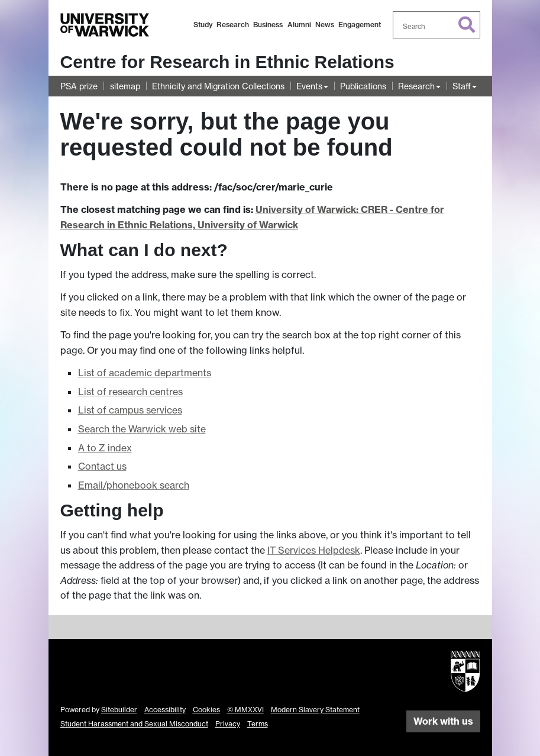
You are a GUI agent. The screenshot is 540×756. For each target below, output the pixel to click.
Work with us (443, 721)
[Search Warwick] (436, 25)
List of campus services (130, 410)
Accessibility (165, 710)
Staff (462, 86)
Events (309, 86)
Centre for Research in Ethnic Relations (227, 62)
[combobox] (436, 25)
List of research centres (130, 392)
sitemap (125, 86)
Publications (363, 86)
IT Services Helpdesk (314, 550)
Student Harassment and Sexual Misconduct (134, 724)
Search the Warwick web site (142, 429)
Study (203, 25)
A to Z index (105, 448)
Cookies (206, 710)
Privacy (228, 724)
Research (233, 25)
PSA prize (79, 86)
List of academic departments (145, 373)
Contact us (102, 466)
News (325, 25)
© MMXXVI (245, 710)
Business (268, 25)
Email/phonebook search (134, 485)
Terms (258, 724)
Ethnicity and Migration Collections (218, 86)
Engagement (360, 25)
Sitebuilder (119, 710)
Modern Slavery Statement (315, 710)
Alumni (299, 25)
